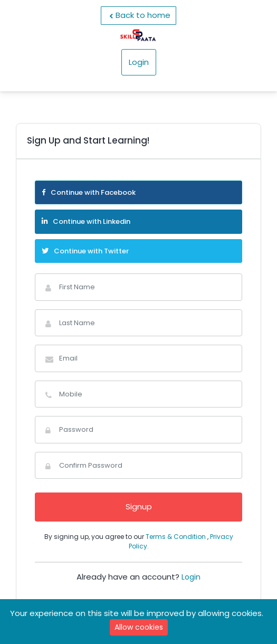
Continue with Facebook (89, 192)
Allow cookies (139, 627)
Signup (139, 506)
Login (139, 62)
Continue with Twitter (85, 251)
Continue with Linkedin (86, 221)
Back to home (138, 15)
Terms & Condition (176, 537)
